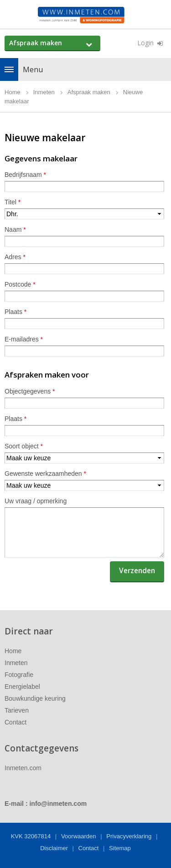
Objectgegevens (30, 391)
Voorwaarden (79, 836)
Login (145, 43)
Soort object (24, 446)
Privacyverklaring (129, 836)
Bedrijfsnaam (25, 175)
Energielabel (22, 687)
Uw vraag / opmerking (36, 501)
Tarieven (17, 710)
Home (13, 651)
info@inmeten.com (58, 804)
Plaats (16, 312)
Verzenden (137, 571)
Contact (16, 722)
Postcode (20, 284)
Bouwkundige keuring (35, 698)
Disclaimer (54, 848)
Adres (15, 257)
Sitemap (120, 848)
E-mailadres (24, 339)
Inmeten (16, 663)
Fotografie (19, 675)
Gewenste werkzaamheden (45, 474)
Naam (15, 229)
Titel (13, 202)
